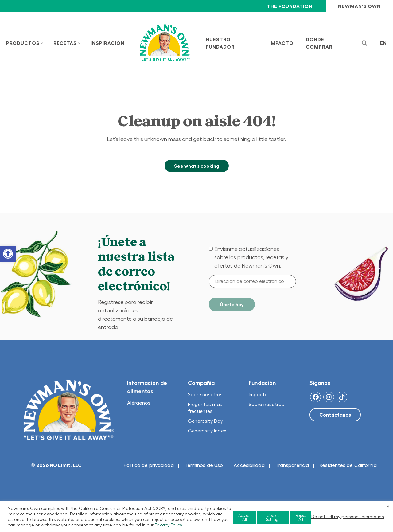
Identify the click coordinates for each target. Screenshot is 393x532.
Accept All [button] (244, 518)
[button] (8, 254)
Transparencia (292, 465)
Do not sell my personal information (348, 517)
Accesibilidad (249, 465)
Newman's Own (359, 6)
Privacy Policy (168, 525)
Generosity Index (207, 431)
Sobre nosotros (205, 394)
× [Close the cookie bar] (388, 506)
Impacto (258, 394)
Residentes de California (348, 465)
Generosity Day (205, 421)
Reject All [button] (301, 518)
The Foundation (290, 6)
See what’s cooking (197, 166)
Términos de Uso (204, 465)
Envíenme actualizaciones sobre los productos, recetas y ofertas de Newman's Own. (251, 257)
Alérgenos (139, 403)
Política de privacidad (149, 465)
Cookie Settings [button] (273, 518)
